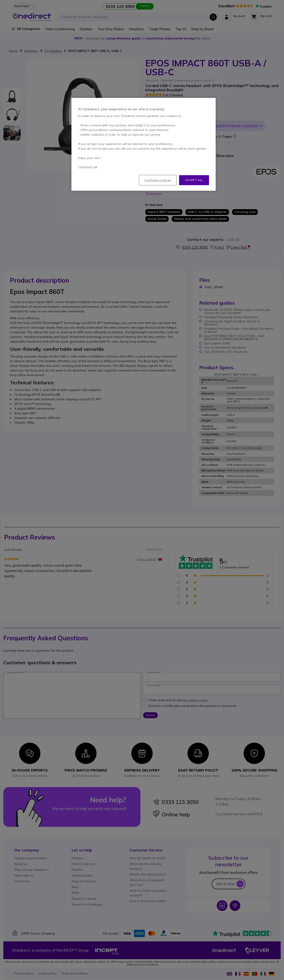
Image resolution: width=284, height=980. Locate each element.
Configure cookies (158, 180)
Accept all (194, 180)
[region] (144, 144)
